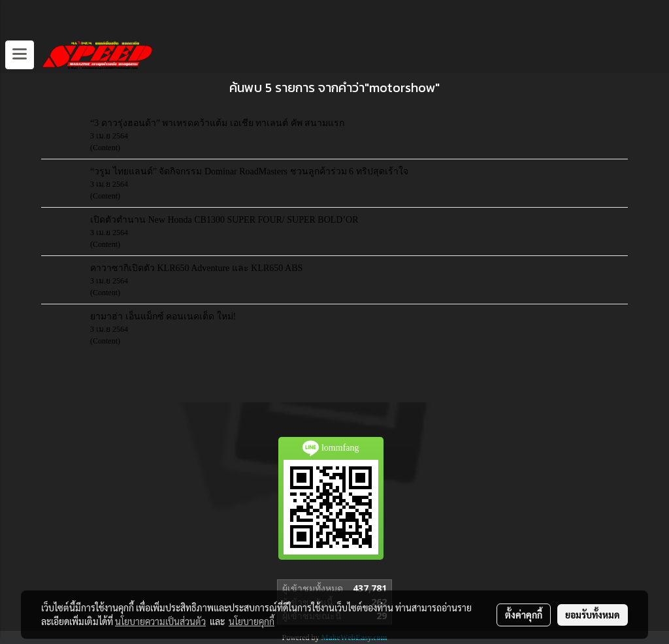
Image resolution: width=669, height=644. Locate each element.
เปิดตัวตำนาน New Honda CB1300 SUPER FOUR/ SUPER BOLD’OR (224, 220)
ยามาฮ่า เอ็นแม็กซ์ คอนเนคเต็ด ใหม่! (163, 316)
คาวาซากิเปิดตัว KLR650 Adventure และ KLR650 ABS (196, 268)
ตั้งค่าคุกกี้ (524, 615)
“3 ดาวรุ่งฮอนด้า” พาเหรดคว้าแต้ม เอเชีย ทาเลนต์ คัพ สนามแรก (217, 123)
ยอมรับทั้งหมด (593, 615)
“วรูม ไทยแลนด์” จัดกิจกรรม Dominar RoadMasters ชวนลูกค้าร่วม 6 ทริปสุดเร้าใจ (249, 171)
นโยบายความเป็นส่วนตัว (160, 621)
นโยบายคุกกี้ (252, 621)
